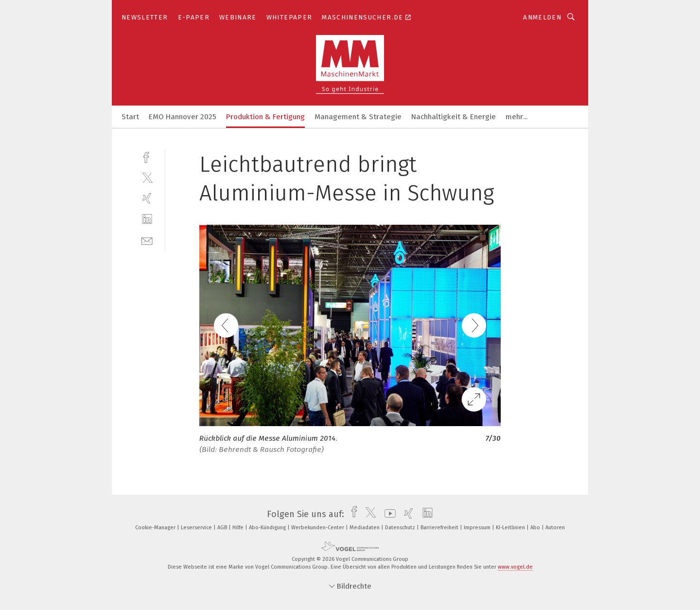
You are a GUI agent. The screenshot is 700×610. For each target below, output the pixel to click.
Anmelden (542, 17)
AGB (223, 528)
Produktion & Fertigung (265, 117)
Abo (536, 528)
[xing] (147, 198)
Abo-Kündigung (268, 528)
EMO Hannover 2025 (183, 117)
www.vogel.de (515, 567)
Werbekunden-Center (318, 528)
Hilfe (239, 528)
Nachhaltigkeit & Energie (454, 117)
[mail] (147, 240)
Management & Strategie (358, 117)
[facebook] (147, 156)
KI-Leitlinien (511, 528)
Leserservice (197, 528)
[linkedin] (147, 219)
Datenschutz (401, 528)
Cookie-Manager (156, 528)
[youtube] (388, 514)
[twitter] (147, 177)
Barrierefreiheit (440, 528)
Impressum (478, 528)
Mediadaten (365, 528)
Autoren (555, 528)
